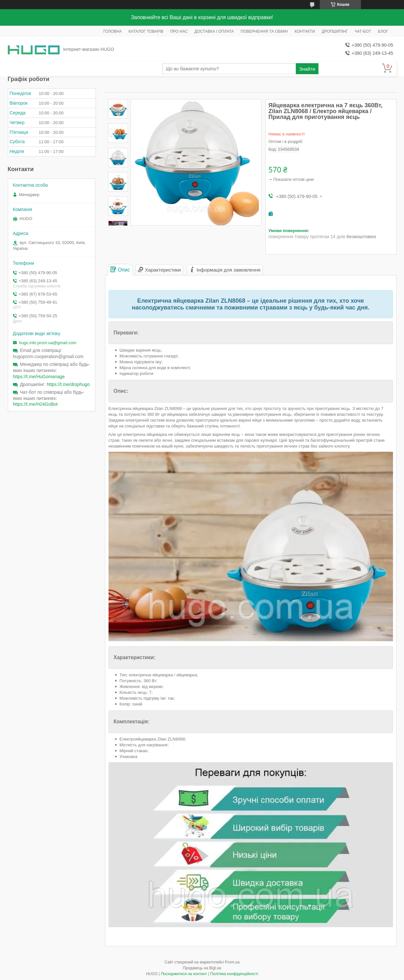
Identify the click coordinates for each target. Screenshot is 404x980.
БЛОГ (383, 31)
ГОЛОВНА (113, 31)
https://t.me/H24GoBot (35, 404)
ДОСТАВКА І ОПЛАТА (214, 31)
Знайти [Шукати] (307, 69)
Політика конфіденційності (234, 974)
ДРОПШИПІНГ (335, 31)
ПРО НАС (179, 31)
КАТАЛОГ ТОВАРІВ (146, 31)
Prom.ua (232, 962)
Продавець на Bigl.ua (202, 968)
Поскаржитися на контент (184, 974)
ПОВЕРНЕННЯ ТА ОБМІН (264, 31)
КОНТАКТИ (305, 31)
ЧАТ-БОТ (363, 31)
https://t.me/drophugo (68, 384)
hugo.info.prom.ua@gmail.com (48, 343)
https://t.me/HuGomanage (39, 377)
